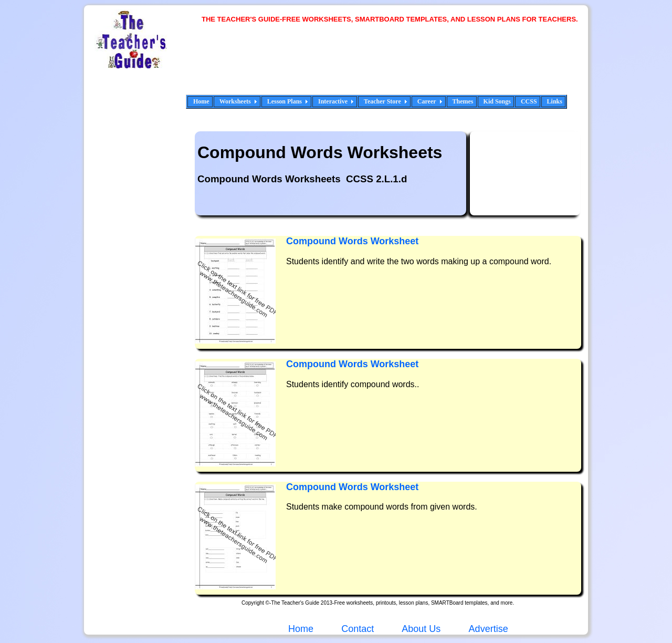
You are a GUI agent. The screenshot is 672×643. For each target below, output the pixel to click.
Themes (463, 101)
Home (201, 101)
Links (555, 101)
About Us (420, 629)
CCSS (529, 101)
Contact (358, 629)
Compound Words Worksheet (352, 241)
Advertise (489, 629)
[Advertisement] (394, 66)
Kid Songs (497, 101)
